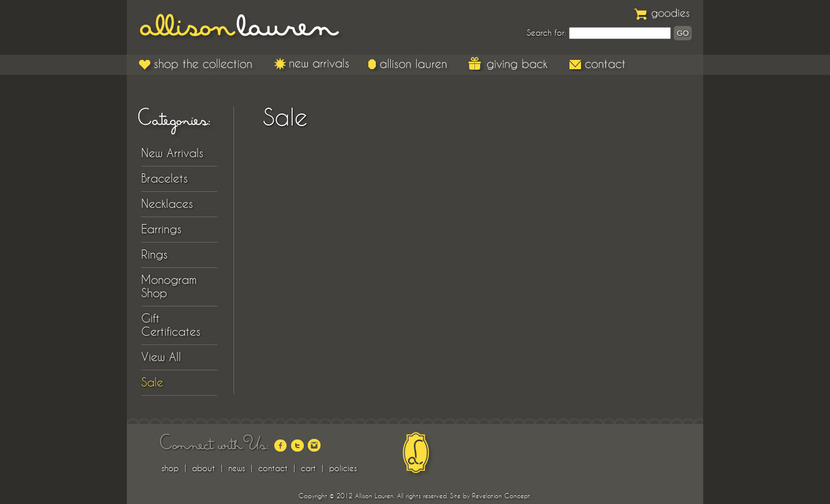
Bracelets (165, 179)
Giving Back (509, 64)
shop (170, 468)
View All (161, 357)
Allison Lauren (248, 27)
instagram (314, 445)
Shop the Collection (197, 64)
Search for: (546, 33)
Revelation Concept (501, 496)
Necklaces (167, 204)
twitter (297, 445)
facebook (281, 445)
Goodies (663, 13)
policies (343, 468)
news (237, 468)
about (203, 468)
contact (273, 468)
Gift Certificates (171, 325)
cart (308, 468)
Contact (598, 64)
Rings (154, 255)
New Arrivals (312, 64)
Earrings (161, 229)
